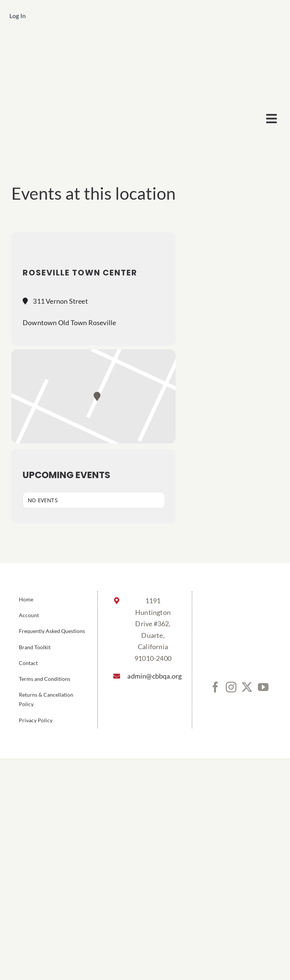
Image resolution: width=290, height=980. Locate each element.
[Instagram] (231, 687)
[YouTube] (263, 687)
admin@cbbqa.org (153, 676)
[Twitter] (247, 687)
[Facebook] (215, 687)
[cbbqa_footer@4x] (145, 44)
